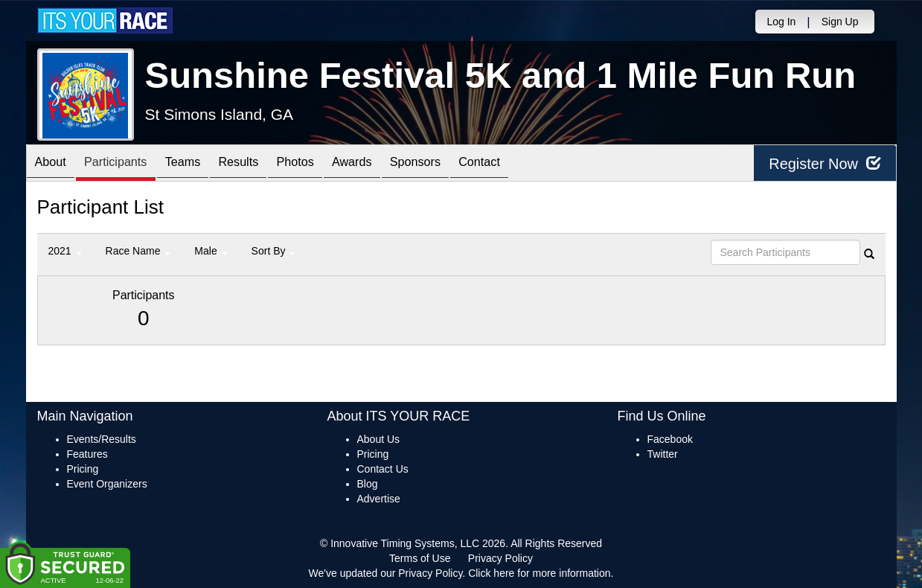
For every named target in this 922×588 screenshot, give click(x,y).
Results (264, 164)
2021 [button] (65, 251)
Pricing (83, 469)
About (54, 164)
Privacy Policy (500, 558)
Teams (201, 164)
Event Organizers (107, 484)
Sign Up (840, 22)
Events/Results (102, 439)
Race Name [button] (138, 251)
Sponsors (463, 164)
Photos (328, 164)
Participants (127, 164)
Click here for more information (539, 573)
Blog (368, 484)
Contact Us (383, 469)
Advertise (379, 499)
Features (87, 454)
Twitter (663, 454)
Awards (393, 164)
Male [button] (211, 251)
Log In (781, 22)
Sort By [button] (274, 251)
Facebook (670, 439)
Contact (535, 164)
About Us (379, 439)
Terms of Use (420, 558)
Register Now (825, 163)
